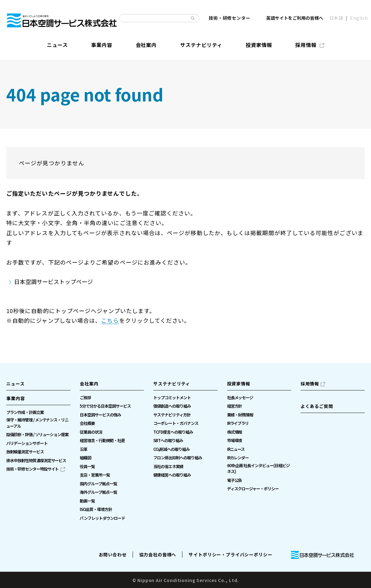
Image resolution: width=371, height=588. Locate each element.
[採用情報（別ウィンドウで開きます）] (310, 45)
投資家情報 (239, 384)
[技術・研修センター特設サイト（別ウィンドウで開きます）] (36, 469)
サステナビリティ (172, 384)
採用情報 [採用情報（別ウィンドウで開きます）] (310, 384)
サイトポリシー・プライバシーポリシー (230, 554)
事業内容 (15, 398)
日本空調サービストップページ (53, 281)
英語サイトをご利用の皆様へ (295, 18)
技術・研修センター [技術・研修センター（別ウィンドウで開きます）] (230, 18)
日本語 (336, 18)
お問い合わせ (113, 554)
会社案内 (89, 384)
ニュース (15, 384)
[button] (38, 400)
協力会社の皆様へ (158, 554)
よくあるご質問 (317, 406)
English (359, 18)
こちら (110, 320)
